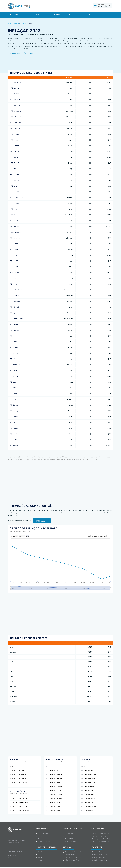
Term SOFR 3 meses (70, 842)
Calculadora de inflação (90, 767)
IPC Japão (13, 394)
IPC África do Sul (16, 232)
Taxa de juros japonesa (54, 795)
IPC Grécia (13, 342)
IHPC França (14, 151)
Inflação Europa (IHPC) (99, 857)
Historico (24, 23)
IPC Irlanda (14, 370)
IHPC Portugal (15, 209)
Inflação (39, 15)
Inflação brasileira (88, 783)
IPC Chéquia (14, 272)
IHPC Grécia (14, 157)
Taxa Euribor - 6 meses (18, 779)
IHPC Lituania (15, 192)
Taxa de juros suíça (53, 807)
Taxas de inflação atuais (99, 852)
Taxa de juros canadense (54, 779)
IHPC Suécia (14, 221)
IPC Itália (13, 388)
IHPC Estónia (14, 134)
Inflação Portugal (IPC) (71, 860)
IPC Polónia (14, 417)
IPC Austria (14, 244)
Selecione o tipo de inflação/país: (19, 521)
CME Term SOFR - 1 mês (18, 798)
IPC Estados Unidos (17, 319)
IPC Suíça (13, 440)
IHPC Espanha (15, 128)
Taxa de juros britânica (54, 775)
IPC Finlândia (14, 330)
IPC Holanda (14, 347)
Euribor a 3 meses (42, 839)
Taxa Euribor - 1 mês (17, 771)
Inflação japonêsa (88, 799)
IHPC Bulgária (15, 100)
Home (10, 23)
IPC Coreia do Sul (16, 290)
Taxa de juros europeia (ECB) (100, 842)
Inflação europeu (88, 791)
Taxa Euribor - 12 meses (18, 783)
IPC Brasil (13, 255)
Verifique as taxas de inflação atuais (20, 53)
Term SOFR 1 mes (69, 839)
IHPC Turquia (14, 226)
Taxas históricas (56, 15)
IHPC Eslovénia (15, 123)
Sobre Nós (86, 15)
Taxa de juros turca (53, 811)
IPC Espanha (14, 313)
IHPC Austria (14, 88)
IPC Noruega (14, 411)
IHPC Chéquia (15, 105)
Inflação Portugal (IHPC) (99, 860)
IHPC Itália (13, 186)
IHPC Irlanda (14, 174)
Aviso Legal (11, 852)
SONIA (39, 857)
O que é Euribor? (42, 834)
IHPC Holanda (15, 163)
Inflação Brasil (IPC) (70, 855)
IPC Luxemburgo (16, 399)
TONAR (39, 860)
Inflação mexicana (88, 803)
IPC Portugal (14, 422)
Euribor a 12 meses (43, 842)
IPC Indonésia (15, 365)
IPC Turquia (14, 445)
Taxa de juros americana (54, 767)
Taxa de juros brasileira (54, 771)
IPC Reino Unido (16, 428)
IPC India (13, 359)
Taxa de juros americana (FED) (101, 836)
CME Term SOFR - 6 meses (19, 806)
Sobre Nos (20, 852)
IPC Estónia (14, 324)
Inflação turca (87, 811)
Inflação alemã (87, 771)
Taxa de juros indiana (53, 791)
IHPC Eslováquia (16, 117)
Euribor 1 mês (41, 836)
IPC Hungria (14, 353)
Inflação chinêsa (88, 787)
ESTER (39, 855)
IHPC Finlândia (15, 146)
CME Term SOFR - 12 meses (19, 810)
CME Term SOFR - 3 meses (19, 802)
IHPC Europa (14, 140)
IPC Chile (13, 278)
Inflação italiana (88, 795)
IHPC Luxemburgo (16, 198)
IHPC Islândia (14, 180)
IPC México (14, 405)
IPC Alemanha (15, 238)
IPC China (13, 284)
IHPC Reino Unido (16, 215)
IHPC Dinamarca (16, 111)
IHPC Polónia (14, 203)
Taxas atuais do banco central (101, 834)
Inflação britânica (88, 779)
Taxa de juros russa (53, 803)
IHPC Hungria (15, 169)
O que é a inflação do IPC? (72, 852)
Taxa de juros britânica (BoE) (100, 839)
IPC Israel (13, 382)
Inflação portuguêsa (89, 807)
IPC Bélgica (14, 249)
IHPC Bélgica (14, 94)
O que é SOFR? (69, 834)
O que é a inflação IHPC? (99, 855)
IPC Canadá (14, 267)
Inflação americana (89, 775)
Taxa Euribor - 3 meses (18, 775)
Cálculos (73, 15)
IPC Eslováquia (15, 301)
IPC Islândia (14, 376)
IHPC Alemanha (15, 82)
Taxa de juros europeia (54, 787)
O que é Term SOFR (70, 836)
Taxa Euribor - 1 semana (18, 767)
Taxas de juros (23, 15)
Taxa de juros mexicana (54, 799)
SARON (39, 852)
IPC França (14, 336)
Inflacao (16, 23)
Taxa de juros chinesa (53, 783)
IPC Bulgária (14, 261)
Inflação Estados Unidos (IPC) (73, 857)
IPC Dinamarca (15, 296)
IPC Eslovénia (15, 307)
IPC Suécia (14, 434)
